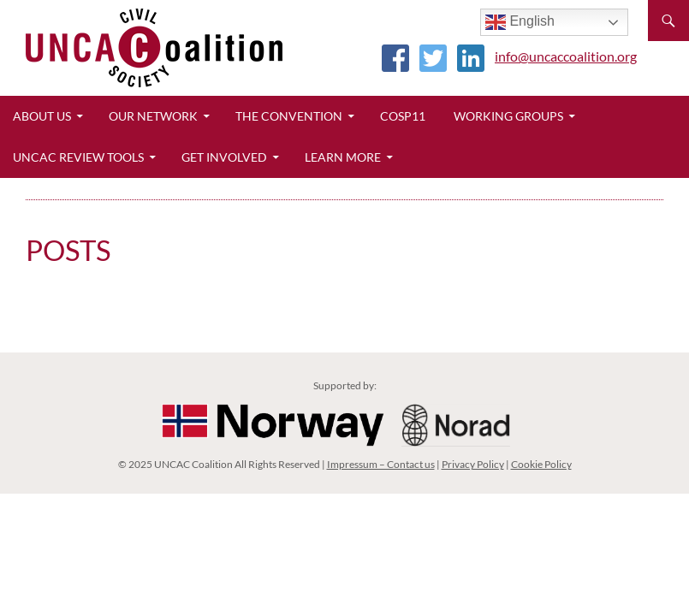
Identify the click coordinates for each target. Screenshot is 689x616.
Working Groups (508, 116)
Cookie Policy (541, 464)
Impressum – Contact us (381, 464)
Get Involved (224, 157)
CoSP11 (403, 116)
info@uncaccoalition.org (566, 56)
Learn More (343, 157)
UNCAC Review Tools (78, 157)
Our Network (153, 116)
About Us (42, 116)
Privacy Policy (473, 464)
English (520, 22)
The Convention (289, 116)
